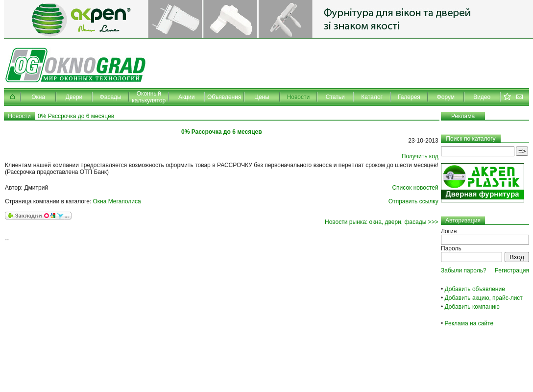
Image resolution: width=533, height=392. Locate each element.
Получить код (420, 156)
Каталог (372, 97)
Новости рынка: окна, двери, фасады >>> (382, 222)
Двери (74, 97)
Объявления (224, 97)
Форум (446, 97)
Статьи (335, 97)
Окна (38, 97)
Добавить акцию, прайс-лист (484, 298)
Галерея (409, 97)
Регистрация (512, 270)
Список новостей (415, 188)
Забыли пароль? (464, 270)
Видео (482, 97)
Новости (298, 97)
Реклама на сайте (469, 323)
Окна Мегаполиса (117, 201)
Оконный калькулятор (149, 97)
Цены (262, 97)
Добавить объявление (475, 289)
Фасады (111, 97)
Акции (187, 97)
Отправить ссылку (413, 201)
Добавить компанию (472, 307)
